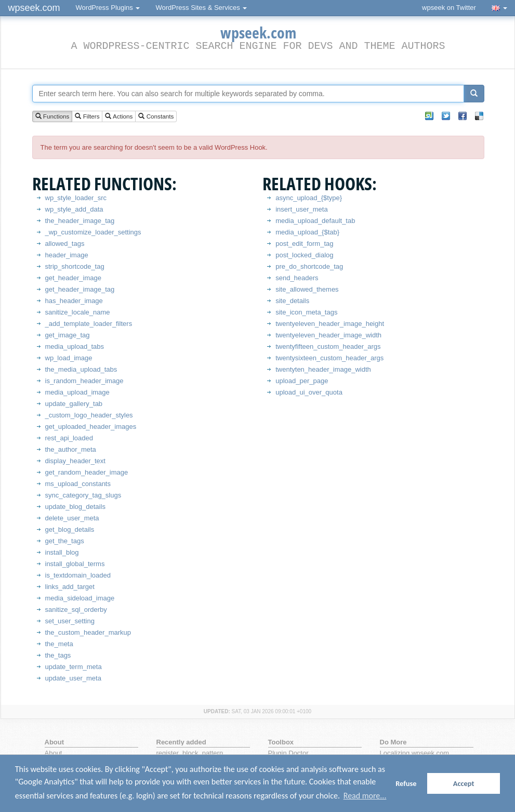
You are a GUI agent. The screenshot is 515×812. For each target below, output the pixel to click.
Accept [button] (464, 783)
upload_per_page (302, 381)
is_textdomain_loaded (78, 575)
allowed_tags (65, 244)
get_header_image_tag (80, 289)
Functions (52, 117)
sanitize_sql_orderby (76, 610)
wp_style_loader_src (76, 198)
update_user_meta (73, 678)
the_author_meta (71, 449)
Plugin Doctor (288, 753)
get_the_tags (65, 541)
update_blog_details (75, 507)
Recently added (181, 742)
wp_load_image (69, 358)
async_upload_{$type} (309, 198)
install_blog (62, 552)
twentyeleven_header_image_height (330, 324)
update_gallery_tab (74, 404)
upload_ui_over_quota (309, 392)
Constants (156, 117)
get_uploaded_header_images (91, 427)
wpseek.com (34, 8)
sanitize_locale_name (78, 312)
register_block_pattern (190, 753)
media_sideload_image (80, 598)
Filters (87, 117)
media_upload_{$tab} (307, 232)
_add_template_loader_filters (89, 324)
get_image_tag (68, 335)
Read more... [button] (365, 796)
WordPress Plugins (108, 8)
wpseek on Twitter (449, 8)
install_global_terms (75, 564)
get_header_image (73, 278)
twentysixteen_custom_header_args (329, 358)
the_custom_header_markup (88, 632)
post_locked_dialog (304, 255)
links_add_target (70, 587)
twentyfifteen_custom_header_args (328, 346)
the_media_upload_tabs (81, 369)
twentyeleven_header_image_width (328, 335)
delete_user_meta (72, 518)
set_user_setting (70, 621)
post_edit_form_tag (304, 244)
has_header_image (74, 301)
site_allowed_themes (307, 289)
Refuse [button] (406, 783)
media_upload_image (77, 392)
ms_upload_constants (78, 484)
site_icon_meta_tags (306, 312)
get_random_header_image (87, 472)
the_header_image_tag (80, 221)
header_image (67, 255)
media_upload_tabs (75, 346)
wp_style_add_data (74, 209)
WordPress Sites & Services (201, 8)
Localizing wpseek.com (415, 753)
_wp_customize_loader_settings (93, 232)
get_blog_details (70, 529)
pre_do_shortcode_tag (309, 266)
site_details (292, 301)
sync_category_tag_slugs (83, 495)
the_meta (59, 644)
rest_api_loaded (69, 438)
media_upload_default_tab (315, 221)
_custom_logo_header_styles (89, 415)
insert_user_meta (301, 209)
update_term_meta (74, 667)
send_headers (297, 278)
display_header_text (75, 461)
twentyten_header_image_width (323, 369)
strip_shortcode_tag (75, 266)
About (54, 753)
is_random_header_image (84, 381)
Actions (119, 117)
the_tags (58, 655)
